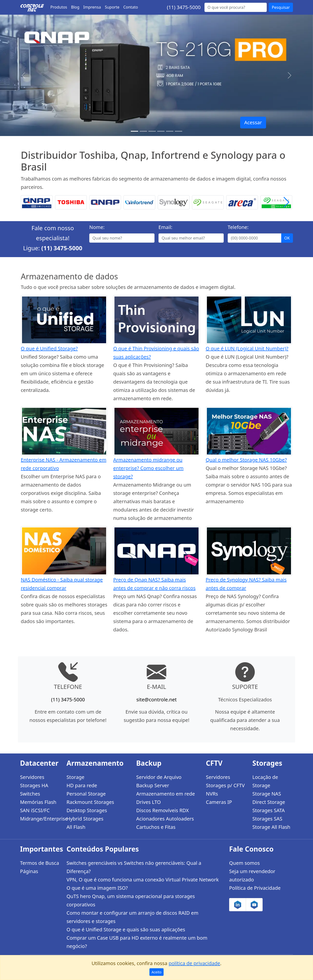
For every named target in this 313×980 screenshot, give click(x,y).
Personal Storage (86, 794)
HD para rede (82, 785)
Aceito (157, 972)
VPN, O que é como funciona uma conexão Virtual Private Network (143, 880)
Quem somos (244, 863)
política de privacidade (194, 963)
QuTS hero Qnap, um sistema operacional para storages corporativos (131, 900)
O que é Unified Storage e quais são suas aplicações (126, 929)
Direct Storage (269, 802)
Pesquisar (281, 7)
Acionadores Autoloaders (165, 819)
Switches (30, 794)
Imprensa (92, 7)
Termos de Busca (39, 863)
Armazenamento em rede (166, 794)
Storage (75, 777)
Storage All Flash (271, 827)
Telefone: (238, 227)
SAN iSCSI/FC (35, 810)
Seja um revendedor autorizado (252, 875)
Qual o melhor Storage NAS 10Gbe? (246, 460)
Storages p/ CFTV (225, 785)
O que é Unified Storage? (49, 348)
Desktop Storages (87, 810)
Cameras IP (219, 802)
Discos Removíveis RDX (162, 810)
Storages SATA (269, 810)
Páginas (29, 871)
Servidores (32, 777)
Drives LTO (149, 802)
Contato (131, 7)
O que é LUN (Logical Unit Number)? (247, 348)
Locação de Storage (265, 781)
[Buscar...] (236, 7)
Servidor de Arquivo (159, 777)
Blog (75, 7)
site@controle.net (156, 700)
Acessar (253, 122)
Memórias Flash (38, 802)
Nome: (97, 227)
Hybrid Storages (85, 819)
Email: (165, 227)
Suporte (112, 7)
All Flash (76, 827)
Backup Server (153, 785)
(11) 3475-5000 (184, 7)
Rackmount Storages (90, 802)
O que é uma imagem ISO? (97, 888)
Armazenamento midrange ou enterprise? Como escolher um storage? (148, 468)
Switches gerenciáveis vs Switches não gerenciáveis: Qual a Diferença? (134, 867)
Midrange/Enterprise (40, 819)
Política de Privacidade (255, 888)
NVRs (212, 794)
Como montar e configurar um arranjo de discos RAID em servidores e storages (132, 917)
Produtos (59, 7)
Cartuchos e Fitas (156, 827)
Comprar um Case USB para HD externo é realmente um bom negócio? (137, 942)
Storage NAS (267, 794)
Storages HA (34, 785)
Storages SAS (267, 819)
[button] (286, 202)
